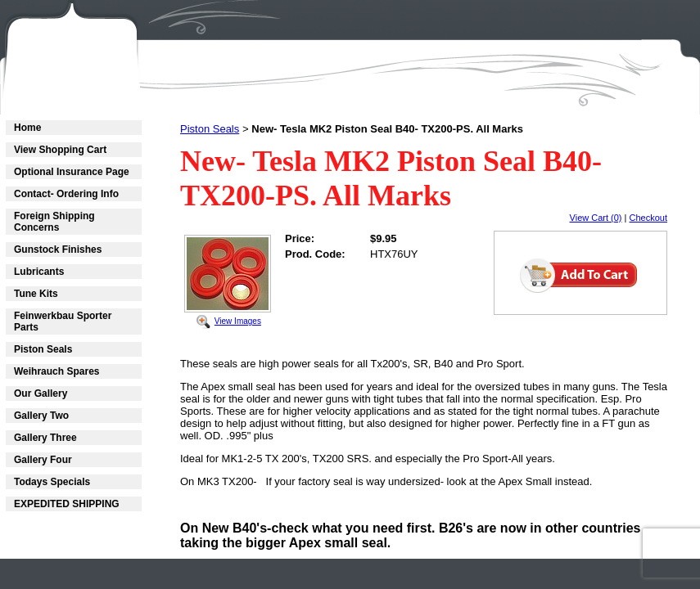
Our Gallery (41, 393)
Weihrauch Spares (56, 371)
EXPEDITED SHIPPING (67, 504)
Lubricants (39, 272)
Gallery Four (43, 460)
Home (27, 128)
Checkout (648, 218)
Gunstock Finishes (58, 250)
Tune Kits (36, 294)
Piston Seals (43, 349)
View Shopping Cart (60, 150)
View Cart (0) (596, 218)
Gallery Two (41, 416)
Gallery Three (45, 438)
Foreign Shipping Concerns (54, 222)
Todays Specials (52, 482)
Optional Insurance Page (72, 172)
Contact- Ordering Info (66, 194)
